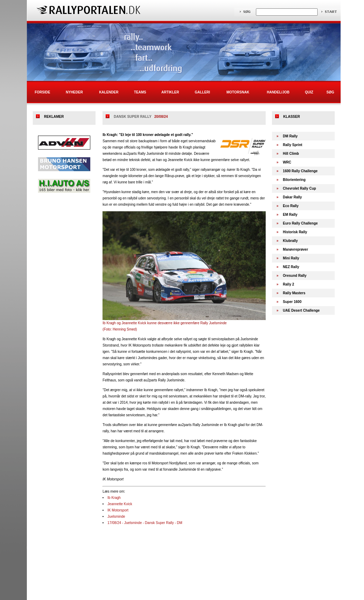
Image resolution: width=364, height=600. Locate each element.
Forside (42, 92)
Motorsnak (238, 92)
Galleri (202, 92)
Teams (140, 92)
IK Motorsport (118, 510)
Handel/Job (278, 92)
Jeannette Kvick (120, 504)
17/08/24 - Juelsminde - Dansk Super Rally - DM (145, 523)
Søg (330, 92)
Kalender (109, 92)
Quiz (309, 92)
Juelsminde (116, 517)
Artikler (170, 92)
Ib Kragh (114, 498)
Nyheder (74, 92)
